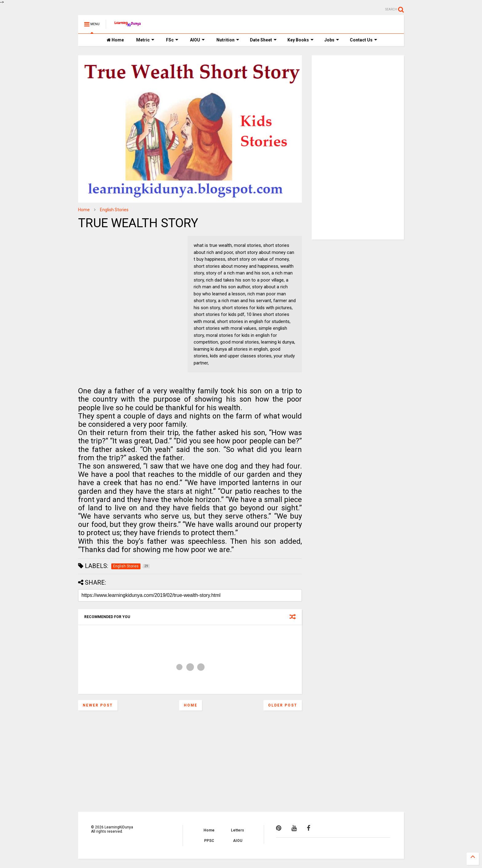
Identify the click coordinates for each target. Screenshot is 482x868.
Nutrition (228, 40)
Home (115, 40)
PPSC (209, 841)
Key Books (300, 40)
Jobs (332, 40)
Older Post (283, 705)
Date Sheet (263, 40)
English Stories (114, 210)
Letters (237, 830)
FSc (172, 40)
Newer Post (98, 705)
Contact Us (363, 40)
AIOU (197, 40)
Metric (145, 40)
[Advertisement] (117, 274)
